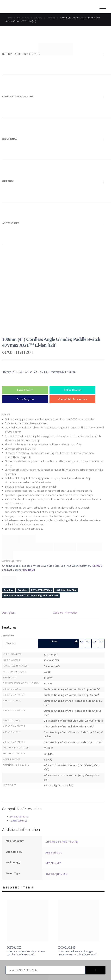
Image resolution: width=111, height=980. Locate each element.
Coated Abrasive (19, 821)
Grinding (9, 590)
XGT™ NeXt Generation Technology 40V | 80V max (31, 595)
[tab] (25, 613)
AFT (48, 863)
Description (8, 613)
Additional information (65, 613)
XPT (59, 863)
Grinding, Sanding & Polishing (62, 842)
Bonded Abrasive (19, 817)
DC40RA (29, 570)
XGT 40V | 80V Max (41, 590)
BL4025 (97, 566)
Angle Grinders (54, 853)
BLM (53, 863)
